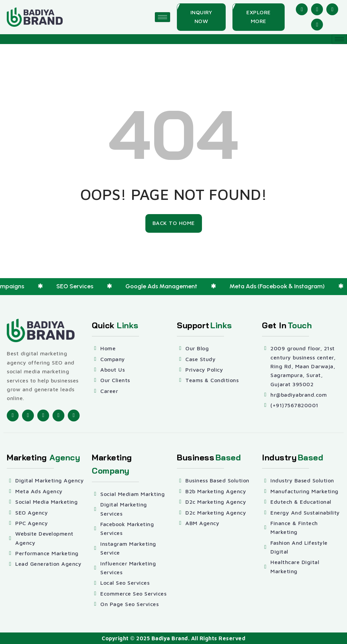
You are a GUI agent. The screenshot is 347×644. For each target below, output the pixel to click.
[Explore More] (259, 17)
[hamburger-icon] (162, 17)
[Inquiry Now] (201, 17)
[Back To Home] (174, 223)
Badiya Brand (170, 638)
